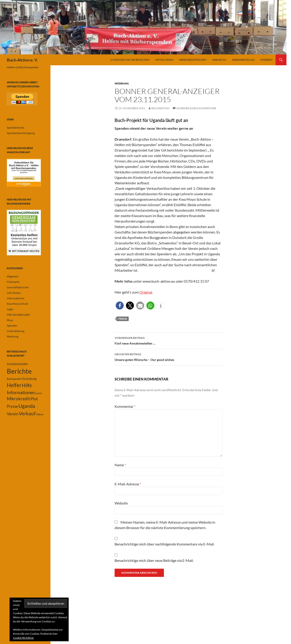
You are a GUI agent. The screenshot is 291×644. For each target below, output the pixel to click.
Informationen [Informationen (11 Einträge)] (21, 392)
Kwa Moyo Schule (17, 304)
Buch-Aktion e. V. (22, 60)
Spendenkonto (16, 128)
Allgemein (13, 276)
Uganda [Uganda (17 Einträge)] (27, 406)
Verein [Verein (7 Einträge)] (13, 414)
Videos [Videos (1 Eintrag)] (40, 414)
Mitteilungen (164, 60)
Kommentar (125, 406)
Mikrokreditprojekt (193, 60)
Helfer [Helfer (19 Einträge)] (14, 385)
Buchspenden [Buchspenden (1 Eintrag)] (14, 379)
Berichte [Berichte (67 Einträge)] (19, 371)
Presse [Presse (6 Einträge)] (12, 406)
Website (121, 503)
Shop (10, 320)
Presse (123, 319)
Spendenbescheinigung (21, 133)
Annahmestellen (243, 60)
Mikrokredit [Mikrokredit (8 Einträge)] (18, 399)
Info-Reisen (14, 293)
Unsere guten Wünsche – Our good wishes (168, 357)
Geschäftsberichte (18, 287)
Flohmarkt (13, 282)
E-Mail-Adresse (128, 484)
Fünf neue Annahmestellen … (168, 340)
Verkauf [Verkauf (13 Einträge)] (27, 413)
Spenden (12, 326)
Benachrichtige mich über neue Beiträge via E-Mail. (154, 560)
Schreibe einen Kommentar (196, 108)
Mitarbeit (266, 60)
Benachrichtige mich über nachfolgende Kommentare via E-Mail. (164, 544)
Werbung (122, 83)
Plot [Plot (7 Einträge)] (34, 399)
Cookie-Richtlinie (23, 638)
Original (146, 292)
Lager (10, 309)
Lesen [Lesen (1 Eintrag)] (39, 393)
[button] (120, 306)
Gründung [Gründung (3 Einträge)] (29, 379)
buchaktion (161, 108)
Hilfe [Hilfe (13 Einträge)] (27, 385)
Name (120, 465)
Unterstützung (16, 331)
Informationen (16, 298)
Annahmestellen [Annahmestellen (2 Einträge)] (17, 364)
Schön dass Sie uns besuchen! (130, 60)
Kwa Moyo (219, 60)
